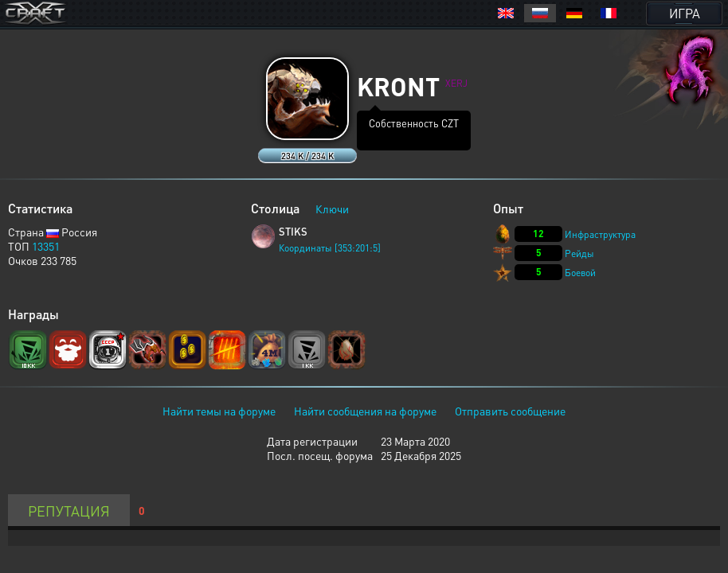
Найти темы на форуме (219, 411)
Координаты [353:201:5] (330, 248)
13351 (46, 246)
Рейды (579, 253)
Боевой (580, 273)
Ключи (332, 209)
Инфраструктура (600, 234)
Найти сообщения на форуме (365, 411)
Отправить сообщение (510, 411)
